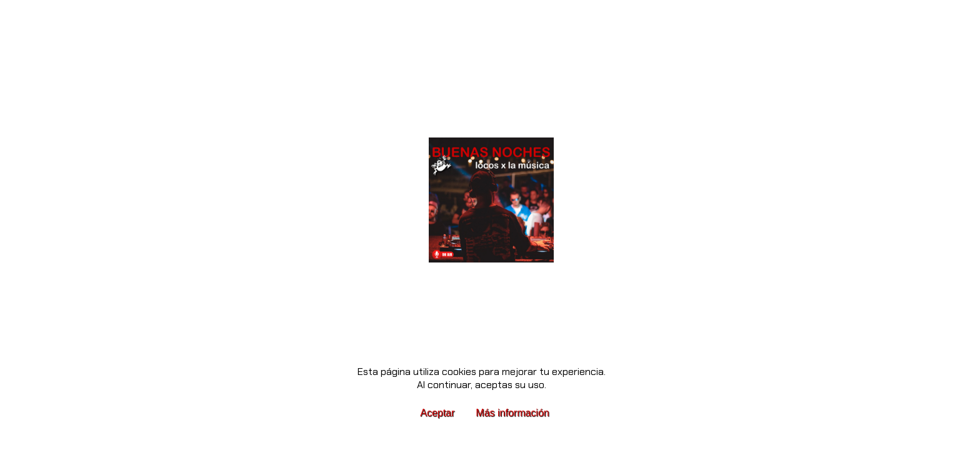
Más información (512, 413)
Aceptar (437, 413)
